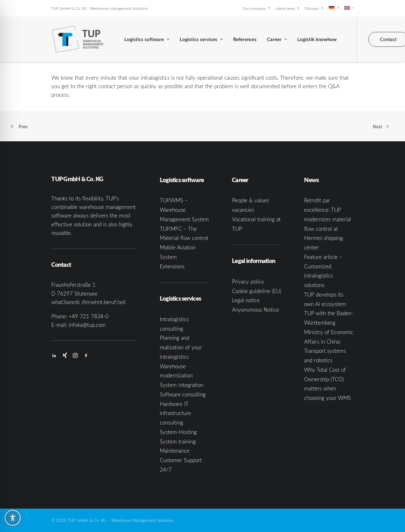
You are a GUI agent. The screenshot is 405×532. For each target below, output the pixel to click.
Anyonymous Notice (255, 310)
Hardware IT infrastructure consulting (175, 413)
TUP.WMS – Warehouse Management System (184, 210)
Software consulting (183, 394)
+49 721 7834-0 (89, 316)
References (245, 39)
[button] (54, 356)
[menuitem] (257, 8)
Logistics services (201, 39)
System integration (182, 385)
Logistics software (147, 39)
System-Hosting (178, 432)
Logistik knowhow (317, 39)
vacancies (243, 210)
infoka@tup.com (87, 325)
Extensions (172, 266)
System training (178, 441)
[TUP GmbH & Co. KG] (78, 39)
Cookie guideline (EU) (257, 291)
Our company (256, 8)
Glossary (314, 8)
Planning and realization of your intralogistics (181, 347)
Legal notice (246, 300)
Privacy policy (248, 281)
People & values (250, 200)
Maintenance (175, 451)
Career (277, 39)
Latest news (287, 8)
